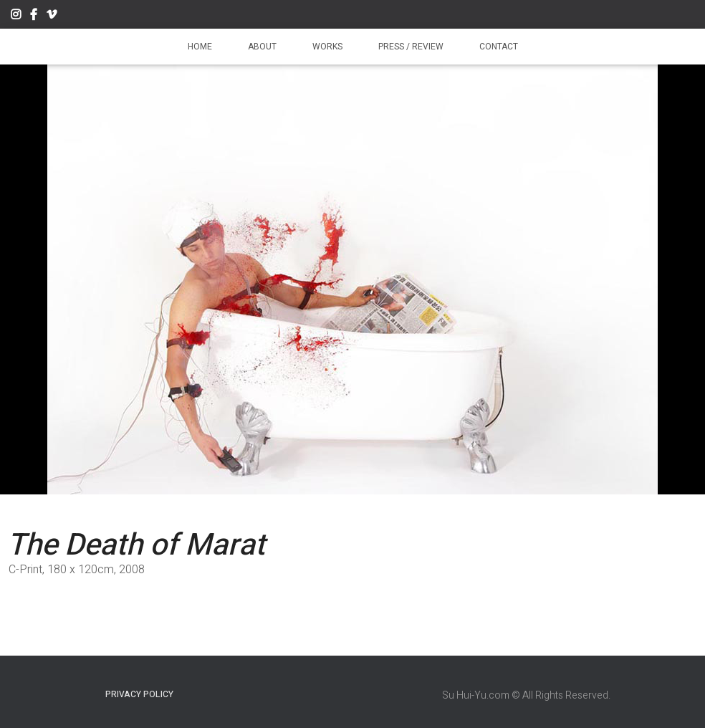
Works (327, 47)
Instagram (16, 16)
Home (200, 47)
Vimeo (52, 16)
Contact (499, 47)
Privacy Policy (139, 694)
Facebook (34, 16)
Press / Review (411, 47)
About (262, 47)
